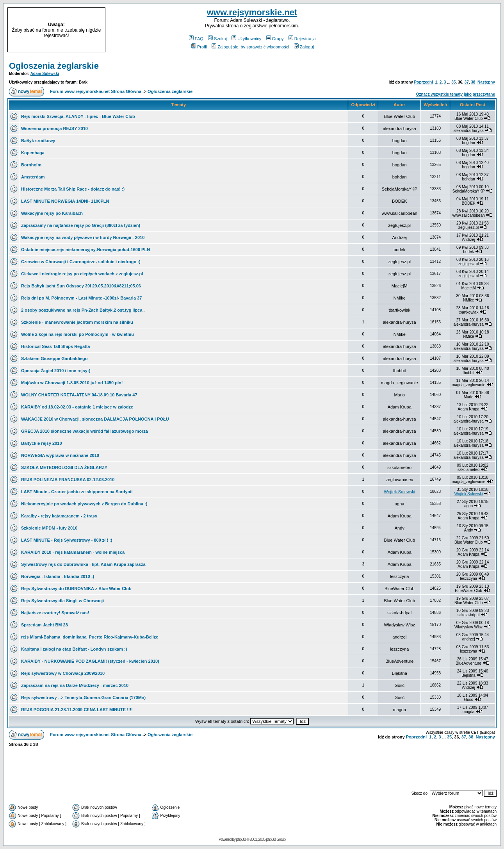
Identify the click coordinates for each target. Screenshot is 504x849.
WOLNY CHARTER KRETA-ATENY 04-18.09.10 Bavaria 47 (79, 395)
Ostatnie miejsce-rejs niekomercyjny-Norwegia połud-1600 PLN (85, 250)
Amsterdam (33, 177)
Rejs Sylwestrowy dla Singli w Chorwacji (62, 601)
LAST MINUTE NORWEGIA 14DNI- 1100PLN (65, 201)
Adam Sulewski (45, 74)
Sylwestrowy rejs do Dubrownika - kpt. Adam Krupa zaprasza (83, 564)
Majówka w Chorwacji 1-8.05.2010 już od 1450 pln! (72, 383)
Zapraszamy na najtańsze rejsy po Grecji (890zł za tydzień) (81, 225)
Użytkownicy (246, 39)
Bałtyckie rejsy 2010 (42, 443)
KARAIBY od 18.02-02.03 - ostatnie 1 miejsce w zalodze (77, 407)
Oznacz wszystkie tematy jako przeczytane (456, 94)
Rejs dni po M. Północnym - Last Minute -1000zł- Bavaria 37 (81, 298)
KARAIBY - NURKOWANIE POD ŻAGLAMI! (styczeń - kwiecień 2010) (90, 661)
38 (473, 82)
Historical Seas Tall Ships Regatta (55, 346)
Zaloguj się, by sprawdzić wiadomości (250, 47)
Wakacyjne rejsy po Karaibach (52, 213)
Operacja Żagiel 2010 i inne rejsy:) (56, 371)
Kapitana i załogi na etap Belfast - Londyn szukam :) (74, 649)
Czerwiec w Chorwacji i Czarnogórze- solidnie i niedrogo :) (81, 262)
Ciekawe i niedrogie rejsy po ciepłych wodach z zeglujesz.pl (82, 274)
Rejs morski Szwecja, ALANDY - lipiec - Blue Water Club (78, 116)
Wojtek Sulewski (399, 492)
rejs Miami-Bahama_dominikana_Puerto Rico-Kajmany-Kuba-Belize (90, 637)
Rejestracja (302, 39)
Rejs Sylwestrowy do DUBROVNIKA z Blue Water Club (76, 589)
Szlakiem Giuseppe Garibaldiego (54, 359)
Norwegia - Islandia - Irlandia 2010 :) (58, 576)
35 (453, 82)
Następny (486, 82)
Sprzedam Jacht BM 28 (45, 625)
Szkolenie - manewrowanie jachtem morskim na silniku (77, 322)
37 (467, 82)
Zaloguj (304, 47)
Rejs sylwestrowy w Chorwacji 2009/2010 (63, 673)
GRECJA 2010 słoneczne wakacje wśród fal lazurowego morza (85, 431)
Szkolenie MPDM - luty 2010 (49, 528)
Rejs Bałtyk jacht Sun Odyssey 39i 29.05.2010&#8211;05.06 (81, 286)
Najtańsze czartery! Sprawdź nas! (55, 613)
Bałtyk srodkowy (38, 141)
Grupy (275, 39)
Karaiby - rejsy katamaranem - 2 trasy (59, 516)
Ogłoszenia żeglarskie (54, 66)
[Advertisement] (444, 30)
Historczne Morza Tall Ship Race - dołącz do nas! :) (73, 189)
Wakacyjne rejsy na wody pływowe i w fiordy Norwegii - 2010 (83, 237)
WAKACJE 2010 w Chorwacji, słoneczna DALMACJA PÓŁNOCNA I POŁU (95, 419)
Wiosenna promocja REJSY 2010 (54, 128)
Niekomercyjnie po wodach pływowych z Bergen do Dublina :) (84, 504)
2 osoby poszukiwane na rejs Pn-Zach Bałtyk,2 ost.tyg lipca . (83, 310)
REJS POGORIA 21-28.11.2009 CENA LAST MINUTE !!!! (77, 710)
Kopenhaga (33, 153)
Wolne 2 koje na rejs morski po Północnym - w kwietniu (77, 334)
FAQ (196, 39)
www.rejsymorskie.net (252, 12)
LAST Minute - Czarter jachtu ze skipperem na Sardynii (77, 492)
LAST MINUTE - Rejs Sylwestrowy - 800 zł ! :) (67, 540)
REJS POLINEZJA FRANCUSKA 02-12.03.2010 (68, 480)
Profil (199, 47)
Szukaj (217, 39)
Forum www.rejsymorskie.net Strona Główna (96, 91)
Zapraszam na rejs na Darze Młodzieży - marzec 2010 (75, 685)
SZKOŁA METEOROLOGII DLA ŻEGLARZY (64, 467)
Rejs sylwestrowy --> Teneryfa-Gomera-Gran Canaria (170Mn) (83, 697)
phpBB (241, 839)
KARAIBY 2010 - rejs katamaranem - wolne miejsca (73, 552)
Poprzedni (424, 82)
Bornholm (31, 165)
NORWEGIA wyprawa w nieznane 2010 (60, 455)
